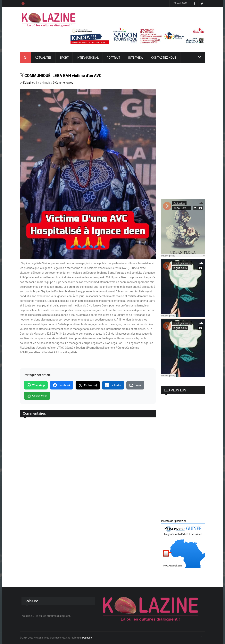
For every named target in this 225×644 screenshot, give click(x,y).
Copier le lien (37, 396)
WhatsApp (36, 385)
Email (135, 385)
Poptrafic (87, 638)
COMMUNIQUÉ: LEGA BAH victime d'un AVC (63, 76)
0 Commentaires (63, 83)
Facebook (62, 385)
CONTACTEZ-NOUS (164, 58)
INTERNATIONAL (88, 58)
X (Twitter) (88, 385)
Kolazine (28, 83)
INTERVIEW (136, 58)
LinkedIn (113, 385)
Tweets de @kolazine (174, 521)
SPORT (64, 58)
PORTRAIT (113, 58)
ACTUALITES (43, 58)
